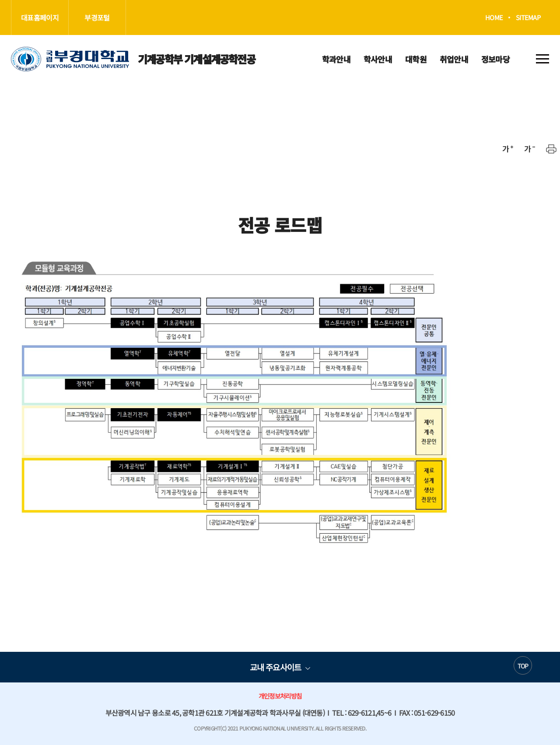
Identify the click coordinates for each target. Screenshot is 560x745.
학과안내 (336, 59)
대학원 (416, 59)
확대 (507, 149)
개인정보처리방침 (280, 696)
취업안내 (454, 59)
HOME (494, 17)
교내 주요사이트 (275, 667)
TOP (523, 666)
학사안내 (378, 59)
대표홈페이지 (40, 17)
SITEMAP (528, 17)
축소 (529, 149)
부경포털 (97, 17)
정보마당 (495, 59)
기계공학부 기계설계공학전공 (133, 59)
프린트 (551, 149)
